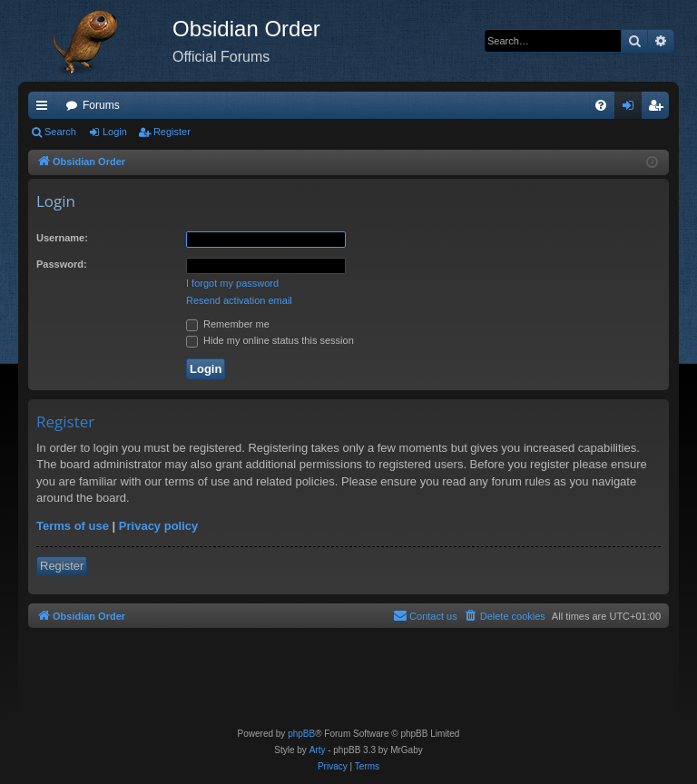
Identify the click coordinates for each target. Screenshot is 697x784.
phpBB (301, 734)
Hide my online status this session (270, 340)
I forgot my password (232, 283)
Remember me (228, 324)
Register (172, 132)
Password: (62, 264)
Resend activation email (239, 300)
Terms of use (73, 526)
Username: (62, 238)
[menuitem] (601, 105)
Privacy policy (158, 526)
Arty (318, 750)
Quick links (45, 109)
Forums (101, 105)
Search (60, 132)
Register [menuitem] (659, 109)
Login (115, 132)
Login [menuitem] (632, 109)
